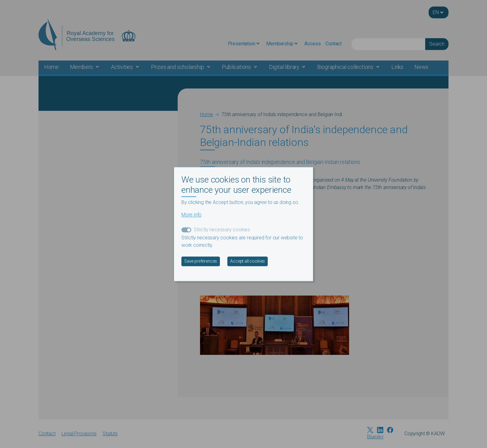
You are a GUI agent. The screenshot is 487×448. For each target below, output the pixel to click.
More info (191, 215)
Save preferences (201, 261)
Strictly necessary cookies (222, 230)
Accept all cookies (248, 261)
